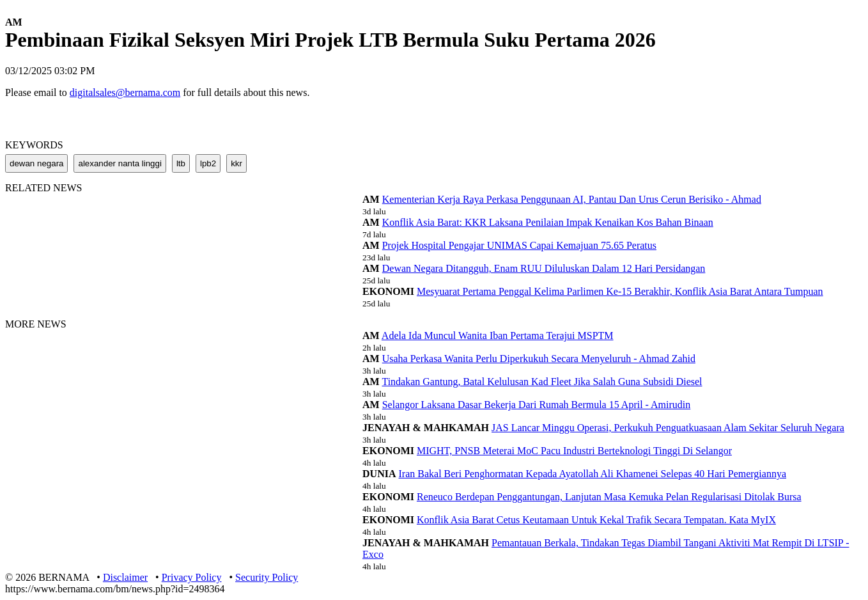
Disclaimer (125, 577)
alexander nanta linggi (120, 163)
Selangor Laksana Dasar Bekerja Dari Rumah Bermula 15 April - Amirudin (537, 405)
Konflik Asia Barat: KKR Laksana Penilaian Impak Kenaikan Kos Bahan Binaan (548, 222)
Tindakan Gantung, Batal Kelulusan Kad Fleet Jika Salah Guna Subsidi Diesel (542, 382)
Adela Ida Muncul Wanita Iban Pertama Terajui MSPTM (498, 336)
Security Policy (267, 577)
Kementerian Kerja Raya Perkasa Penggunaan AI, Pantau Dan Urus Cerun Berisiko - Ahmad (572, 199)
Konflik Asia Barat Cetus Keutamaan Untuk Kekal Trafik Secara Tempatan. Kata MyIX (596, 520)
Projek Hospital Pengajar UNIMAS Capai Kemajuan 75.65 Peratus (519, 245)
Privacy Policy (192, 577)
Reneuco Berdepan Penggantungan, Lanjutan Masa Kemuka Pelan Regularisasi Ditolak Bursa (609, 497)
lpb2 (208, 163)
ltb (181, 163)
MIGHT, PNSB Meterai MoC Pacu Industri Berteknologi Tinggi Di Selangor (574, 451)
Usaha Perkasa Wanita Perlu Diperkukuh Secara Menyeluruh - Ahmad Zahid (539, 359)
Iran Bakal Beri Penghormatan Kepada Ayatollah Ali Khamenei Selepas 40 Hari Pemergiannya (593, 474)
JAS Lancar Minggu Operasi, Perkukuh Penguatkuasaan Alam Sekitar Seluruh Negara (668, 428)
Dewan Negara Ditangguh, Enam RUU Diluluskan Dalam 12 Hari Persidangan (544, 268)
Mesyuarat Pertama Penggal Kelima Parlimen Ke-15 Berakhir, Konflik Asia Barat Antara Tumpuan (620, 291)
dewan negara (36, 163)
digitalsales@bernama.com (125, 92)
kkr (236, 163)
